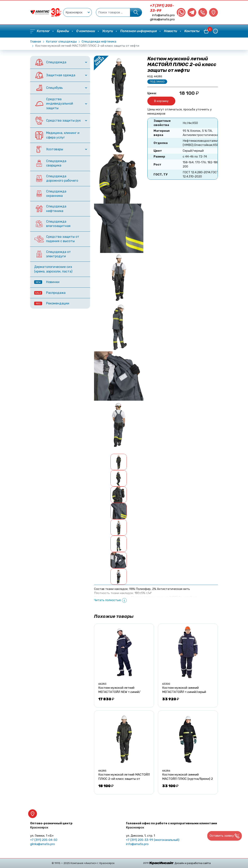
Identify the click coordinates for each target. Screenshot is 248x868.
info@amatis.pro (163, 15)
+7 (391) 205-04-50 (44, 840)
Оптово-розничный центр (51, 825)
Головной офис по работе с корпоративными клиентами (172, 825)
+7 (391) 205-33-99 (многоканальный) (153, 840)
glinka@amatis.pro (162, 19)
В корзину (161, 101)
